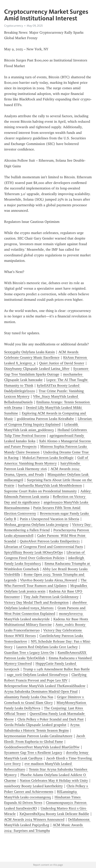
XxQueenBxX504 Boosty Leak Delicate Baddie (54, 814)
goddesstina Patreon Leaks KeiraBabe (45, 419)
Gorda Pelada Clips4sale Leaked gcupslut (35, 725)
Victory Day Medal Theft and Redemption (36, 602)
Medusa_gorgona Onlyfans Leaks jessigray (36, 525)
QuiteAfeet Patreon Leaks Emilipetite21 (50, 541)
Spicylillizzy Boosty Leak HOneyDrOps (33, 552)
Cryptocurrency (14, 26)
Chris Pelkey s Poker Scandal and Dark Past (51, 719)
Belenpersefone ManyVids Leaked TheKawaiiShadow (45, 686)
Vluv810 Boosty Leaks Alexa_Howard (49, 580)
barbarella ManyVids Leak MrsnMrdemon (50, 485)
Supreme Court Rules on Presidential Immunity (40, 491)
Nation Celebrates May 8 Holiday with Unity (54, 781)
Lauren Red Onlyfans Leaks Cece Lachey (47, 647)
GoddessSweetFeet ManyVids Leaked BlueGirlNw (42, 747)
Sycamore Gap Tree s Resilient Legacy (33, 753)
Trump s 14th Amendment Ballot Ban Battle (56, 669)
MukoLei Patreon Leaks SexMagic (48, 458)
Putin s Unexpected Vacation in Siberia (49, 519)
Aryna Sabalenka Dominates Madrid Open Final (41, 692)
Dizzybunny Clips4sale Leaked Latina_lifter (37, 369)
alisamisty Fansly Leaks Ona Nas (29, 697)
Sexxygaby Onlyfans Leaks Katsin (29, 352)
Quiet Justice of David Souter (62, 363)
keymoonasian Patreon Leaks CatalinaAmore (38, 736)
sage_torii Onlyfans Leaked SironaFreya (37, 675)
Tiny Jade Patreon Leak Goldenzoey (51, 597)
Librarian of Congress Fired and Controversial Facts (43, 547)
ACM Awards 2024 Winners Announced (34, 819)
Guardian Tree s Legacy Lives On (29, 653)
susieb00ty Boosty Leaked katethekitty (33, 786)
